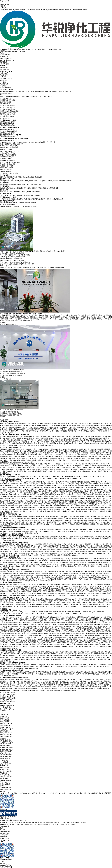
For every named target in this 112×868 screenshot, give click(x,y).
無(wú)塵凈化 (4, 68)
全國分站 (3, 6)
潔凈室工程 (3, 62)
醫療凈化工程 (4, 57)
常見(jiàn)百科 (4, 75)
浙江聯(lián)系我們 (7, 89)
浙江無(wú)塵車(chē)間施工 (8, 133)
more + (2, 368)
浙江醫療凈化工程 (22, 91)
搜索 (1, 95)
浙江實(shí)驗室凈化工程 (8, 125)
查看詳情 (12, 140)
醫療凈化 (3, 66)
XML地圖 (3, 8)
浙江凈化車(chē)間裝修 (7, 134)
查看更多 (3, 367)
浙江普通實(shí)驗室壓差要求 (9, 443)
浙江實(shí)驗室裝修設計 (35, 91)
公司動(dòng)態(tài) (6, 71)
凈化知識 (3, 77)
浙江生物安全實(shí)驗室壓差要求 (10, 445)
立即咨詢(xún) (4, 140)
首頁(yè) (3, 53)
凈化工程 (3, 86)
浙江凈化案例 (5, 64)
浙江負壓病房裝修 (6, 120)
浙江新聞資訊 (5, 69)
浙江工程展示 (5, 55)
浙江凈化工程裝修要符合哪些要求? (11, 447)
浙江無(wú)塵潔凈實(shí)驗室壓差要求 (12, 442)
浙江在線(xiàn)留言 (7, 88)
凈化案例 (3, 82)
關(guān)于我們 (5, 1)
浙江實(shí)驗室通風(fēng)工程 (9, 129)
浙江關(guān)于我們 (7, 79)
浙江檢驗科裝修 (5, 122)
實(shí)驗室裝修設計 (6, 58)
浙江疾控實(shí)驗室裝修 (8, 127)
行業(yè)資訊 (4, 73)
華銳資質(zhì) (4, 84)
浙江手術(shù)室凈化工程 (8, 118)
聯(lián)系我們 (4, 4)
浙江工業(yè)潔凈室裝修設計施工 (10, 145)
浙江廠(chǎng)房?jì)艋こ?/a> (52, 91)
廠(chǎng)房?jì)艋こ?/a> (7, 60)
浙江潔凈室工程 (66, 91)
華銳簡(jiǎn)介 (4, 80)
